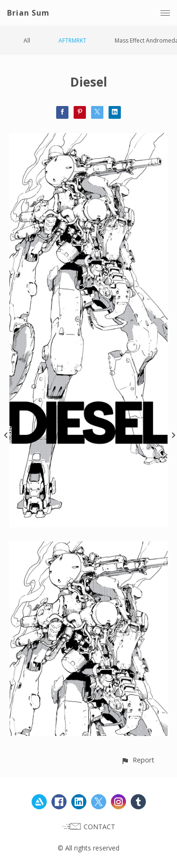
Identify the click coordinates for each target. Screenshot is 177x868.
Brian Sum (28, 13)
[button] (138, 760)
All (27, 40)
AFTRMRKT (72, 40)
